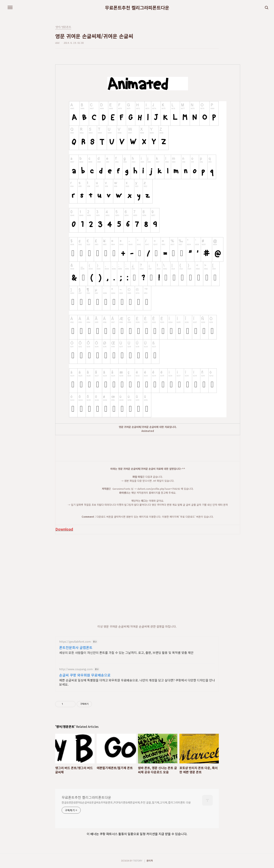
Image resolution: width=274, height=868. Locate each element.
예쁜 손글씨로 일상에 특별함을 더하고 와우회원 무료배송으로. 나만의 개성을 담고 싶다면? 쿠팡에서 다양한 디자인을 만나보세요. (137, 682)
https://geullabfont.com (75, 642)
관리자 (150, 860)
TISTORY (138, 860)
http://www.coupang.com (76, 669)
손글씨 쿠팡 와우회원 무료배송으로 (85, 675)
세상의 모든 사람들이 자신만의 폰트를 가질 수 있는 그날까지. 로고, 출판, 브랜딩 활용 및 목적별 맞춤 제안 (126, 652)
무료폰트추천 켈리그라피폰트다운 (137, 8)
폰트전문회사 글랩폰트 (76, 647)
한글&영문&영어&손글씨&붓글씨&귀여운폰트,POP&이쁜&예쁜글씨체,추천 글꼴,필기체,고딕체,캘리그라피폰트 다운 (126, 802)
